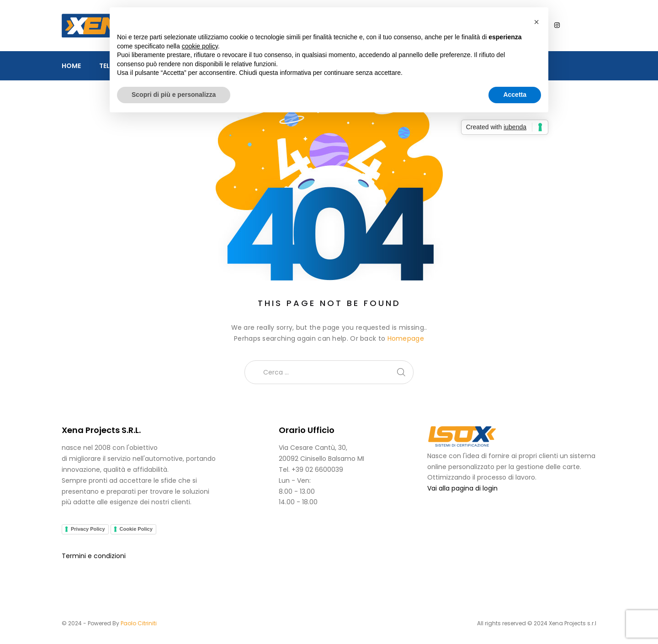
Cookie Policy (136, 529)
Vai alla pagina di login (462, 488)
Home (71, 66)
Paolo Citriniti (139, 623)
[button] (536, 22)
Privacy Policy (88, 529)
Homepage (406, 338)
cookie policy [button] (200, 46)
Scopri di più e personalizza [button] (174, 95)
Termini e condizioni (94, 556)
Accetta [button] (515, 95)
